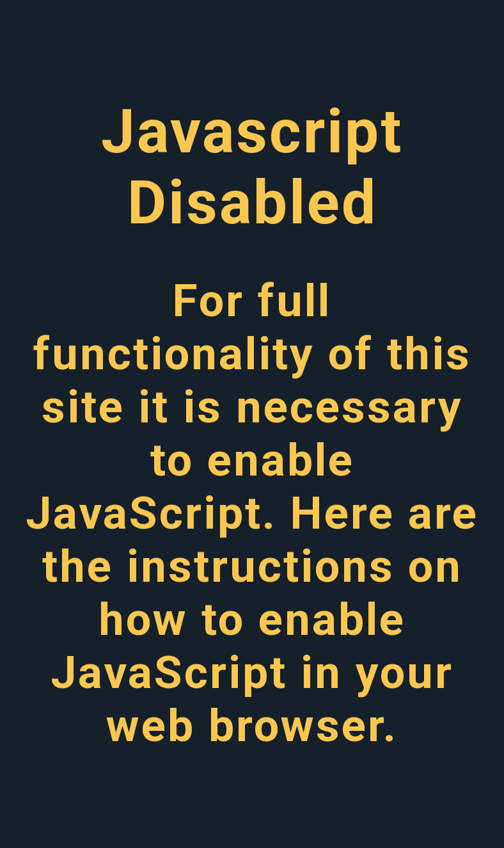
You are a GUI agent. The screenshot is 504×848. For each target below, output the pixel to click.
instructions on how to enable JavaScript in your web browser (257, 646)
